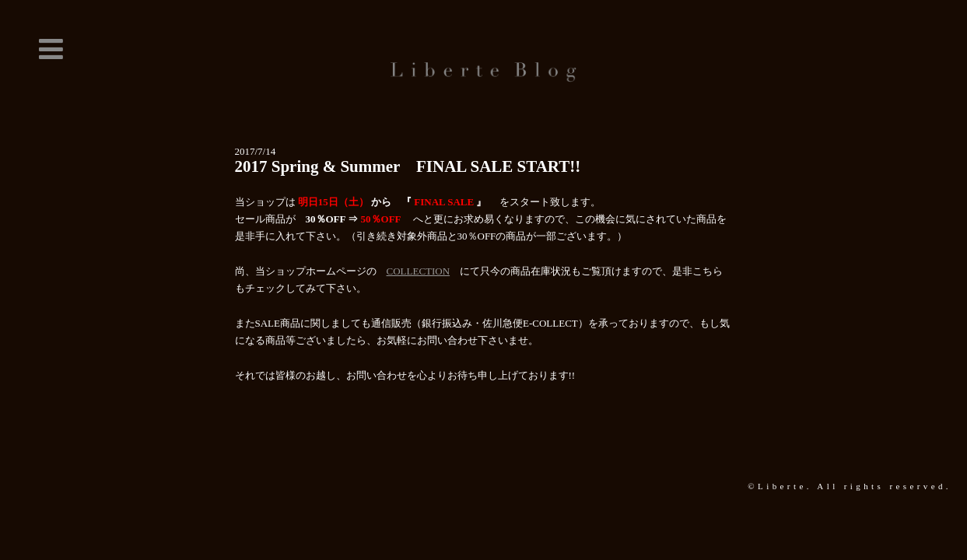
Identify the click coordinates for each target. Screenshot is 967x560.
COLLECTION (419, 271)
